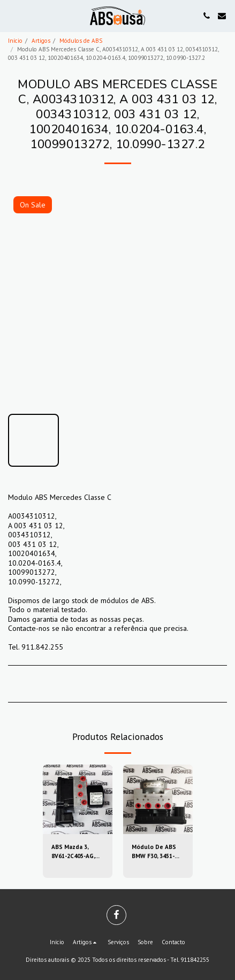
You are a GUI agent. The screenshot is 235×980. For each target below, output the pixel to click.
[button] (12, 16)
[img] (78, 799)
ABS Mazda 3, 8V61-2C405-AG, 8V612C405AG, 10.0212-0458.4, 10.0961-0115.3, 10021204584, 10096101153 (73, 852)
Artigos (41, 41)
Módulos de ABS (81, 41)
